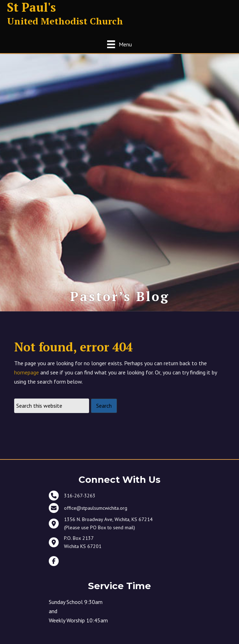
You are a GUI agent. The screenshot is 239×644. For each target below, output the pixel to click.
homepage (27, 372)
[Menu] (119, 44)
